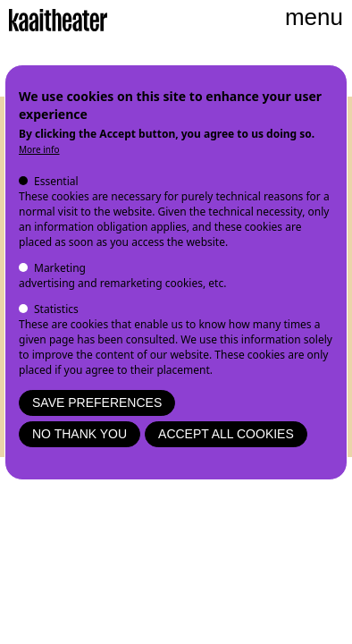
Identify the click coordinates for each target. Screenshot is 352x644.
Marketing (60, 268)
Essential (56, 181)
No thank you (80, 434)
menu (314, 17)
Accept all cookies (226, 434)
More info (39, 149)
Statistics (56, 309)
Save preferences (97, 402)
